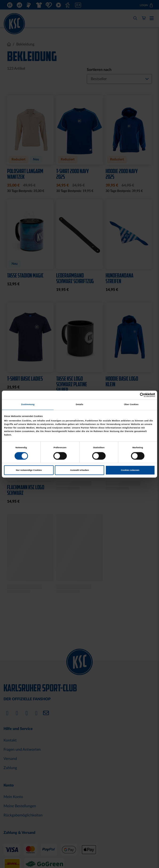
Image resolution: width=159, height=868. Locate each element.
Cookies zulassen (130, 470)
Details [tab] (79, 405)
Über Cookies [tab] (131, 405)
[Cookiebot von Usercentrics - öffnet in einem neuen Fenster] (134, 395)
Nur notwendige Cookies (29, 470)
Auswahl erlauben (79, 470)
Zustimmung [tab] (28, 405)
